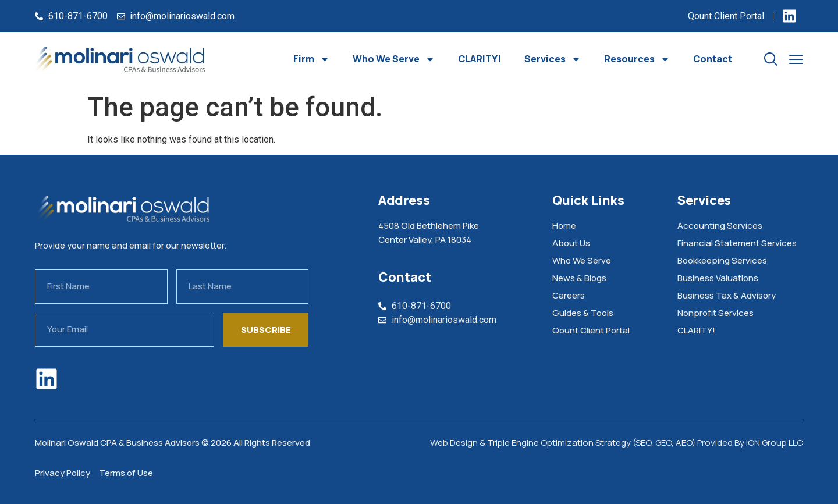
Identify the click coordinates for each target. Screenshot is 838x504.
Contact (713, 59)
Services (553, 59)
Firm (311, 59)
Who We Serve (394, 59)
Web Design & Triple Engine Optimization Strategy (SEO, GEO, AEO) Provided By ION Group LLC (617, 443)
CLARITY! (480, 59)
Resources (637, 59)
